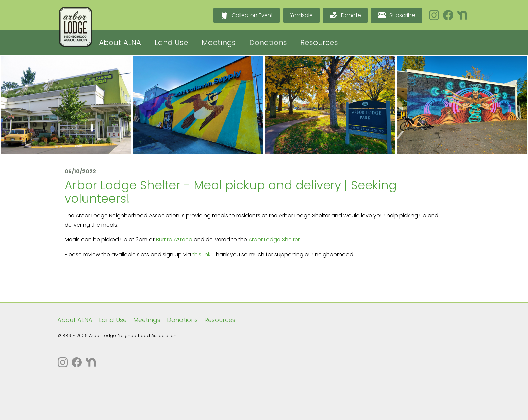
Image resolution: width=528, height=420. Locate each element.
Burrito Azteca (174, 240)
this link (201, 254)
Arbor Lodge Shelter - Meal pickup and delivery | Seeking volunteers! (231, 192)
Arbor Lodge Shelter (274, 240)
